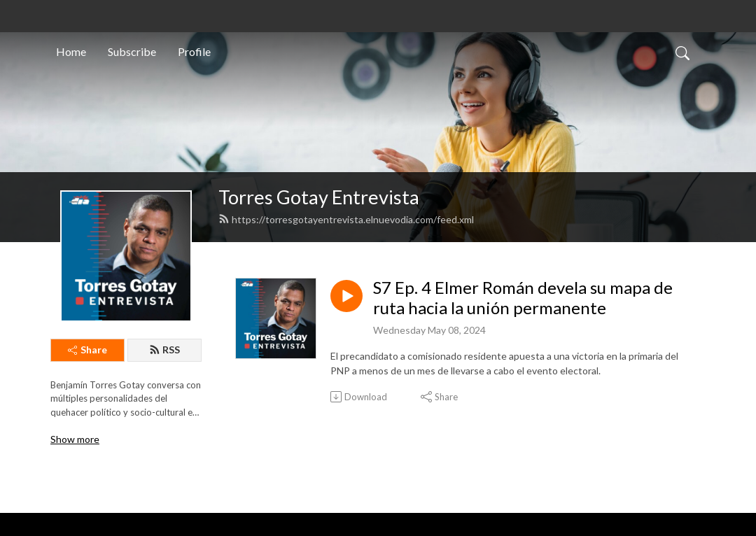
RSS (164, 350)
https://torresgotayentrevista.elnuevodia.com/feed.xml (346, 219)
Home (71, 51)
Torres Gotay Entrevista (319, 197)
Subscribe (132, 51)
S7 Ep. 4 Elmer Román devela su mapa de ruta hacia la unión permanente (523, 298)
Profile (194, 51)
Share (87, 350)
